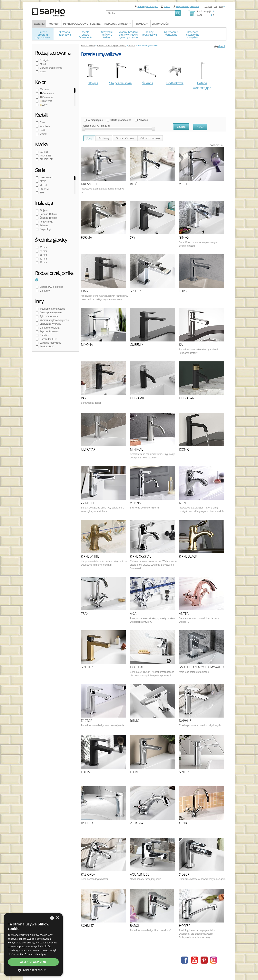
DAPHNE (185, 721)
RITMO (135, 721)
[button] (33, 970)
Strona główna (88, 46)
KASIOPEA (88, 874)
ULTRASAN (187, 398)
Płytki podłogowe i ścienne (82, 24)
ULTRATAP (88, 449)
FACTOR (87, 721)
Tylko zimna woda (49, 316)
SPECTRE (136, 291)
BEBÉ (42, 181)
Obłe (42, 122)
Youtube (194, 960)
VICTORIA (137, 823)
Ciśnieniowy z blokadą (51, 287)
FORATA (44, 189)
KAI (181, 345)
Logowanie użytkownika (188, 6)
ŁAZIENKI (39, 24)
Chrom (44, 90)
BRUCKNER (46, 159)
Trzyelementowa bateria (52, 309)
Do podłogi (45, 229)
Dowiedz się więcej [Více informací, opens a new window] (35, 954)
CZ (206, 6)
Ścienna (44, 225)
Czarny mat (47, 93)
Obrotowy (44, 291)
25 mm (43, 247)
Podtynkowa (46, 222)
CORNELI (87, 503)
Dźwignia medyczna (50, 343)
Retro (42, 130)
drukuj (222, 46)
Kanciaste (45, 126)
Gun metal (46, 97)
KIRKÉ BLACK (188, 556)
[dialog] (33, 945)
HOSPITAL (137, 667)
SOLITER (87, 667)
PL (225, 6)
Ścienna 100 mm (48, 214)
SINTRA (184, 772)
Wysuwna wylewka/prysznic (54, 320)
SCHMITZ (87, 926)
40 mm (43, 259)
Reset (200, 127)
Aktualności (161, 24)
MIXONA (87, 345)
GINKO (184, 237)
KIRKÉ (183, 503)
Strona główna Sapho (148, 6)
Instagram (214, 960)
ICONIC (184, 449)
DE (215, 6)
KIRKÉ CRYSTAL (140, 556)
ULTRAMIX (137, 398)
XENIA (183, 823)
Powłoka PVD (47, 347)
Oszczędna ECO (48, 339)
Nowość (143, 120)
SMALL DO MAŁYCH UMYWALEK (202, 667)
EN (220, 6)
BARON (135, 926)
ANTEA (184, 614)
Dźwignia (44, 60)
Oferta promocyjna (121, 120)
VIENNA (135, 503)
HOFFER (185, 926)
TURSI (183, 291)
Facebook (185, 960)
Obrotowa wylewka (49, 328)
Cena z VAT (90, 126)
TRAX (85, 614)
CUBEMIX (137, 345)
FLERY (134, 772)
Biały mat (45, 101)
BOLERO (87, 823)
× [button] (57, 918)
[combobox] (52, 918)
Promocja (141, 24)
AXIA (133, 614)
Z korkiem (45, 335)
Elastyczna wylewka (50, 324)
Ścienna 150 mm (48, 218)
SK (211, 6)
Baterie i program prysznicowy (112, 46)
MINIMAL (136, 449)
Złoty (43, 105)
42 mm (43, 262)
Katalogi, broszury (118, 24)
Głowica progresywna (51, 68)
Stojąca (43, 210)
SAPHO (43, 152)
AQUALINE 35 (140, 874)
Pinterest (204, 960)
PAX (84, 398)
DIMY (85, 291)
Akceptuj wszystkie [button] (33, 962)
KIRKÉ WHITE (90, 556)
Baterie (132, 46)
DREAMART (46, 178)
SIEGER (184, 874)
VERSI (43, 185)
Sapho (167, 6)
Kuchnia (54, 24)
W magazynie (95, 120)
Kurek (42, 64)
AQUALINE (45, 156)
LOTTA (85, 772)
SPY (42, 193)
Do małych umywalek (50, 313)
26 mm (43, 251)
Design (43, 134)
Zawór (43, 72)
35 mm (43, 255)
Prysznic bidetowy (49, 331)
